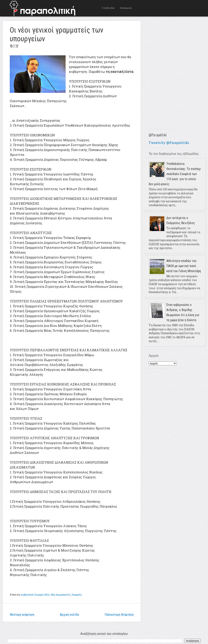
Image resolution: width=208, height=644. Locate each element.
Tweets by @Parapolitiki (169, 143)
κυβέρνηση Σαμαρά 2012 (35, 595)
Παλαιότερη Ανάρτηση (119, 615)
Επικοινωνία (126, 8)
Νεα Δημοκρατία (61, 595)
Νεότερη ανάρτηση (22, 615)
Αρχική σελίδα (69, 615)
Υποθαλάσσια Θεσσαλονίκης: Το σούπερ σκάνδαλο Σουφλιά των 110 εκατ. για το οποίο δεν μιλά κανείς (175, 174)
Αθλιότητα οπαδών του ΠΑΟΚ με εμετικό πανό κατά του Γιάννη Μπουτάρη (184, 266)
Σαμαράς (77, 595)
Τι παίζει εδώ (108, 8)
